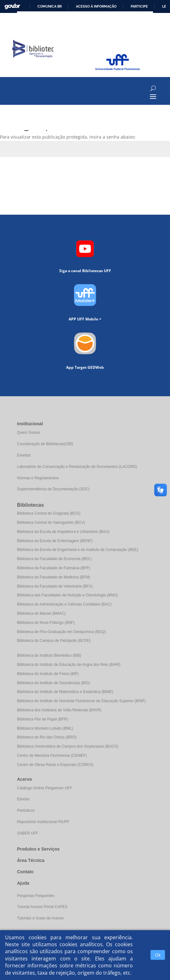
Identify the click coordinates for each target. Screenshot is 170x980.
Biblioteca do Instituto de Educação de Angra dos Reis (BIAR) (69, 665)
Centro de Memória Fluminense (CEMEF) (52, 756)
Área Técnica (31, 860)
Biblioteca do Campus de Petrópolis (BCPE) (54, 641)
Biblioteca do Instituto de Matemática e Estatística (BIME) (65, 692)
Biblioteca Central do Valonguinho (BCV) (51, 523)
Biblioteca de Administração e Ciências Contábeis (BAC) (64, 604)
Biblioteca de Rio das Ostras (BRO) (47, 737)
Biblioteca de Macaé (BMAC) (41, 613)
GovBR (12, 6)
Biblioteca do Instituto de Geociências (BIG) (54, 683)
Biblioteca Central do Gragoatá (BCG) (49, 513)
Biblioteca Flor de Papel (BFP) (42, 719)
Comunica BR (50, 6)
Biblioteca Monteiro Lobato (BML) (45, 728)
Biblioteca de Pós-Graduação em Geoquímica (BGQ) (61, 632)
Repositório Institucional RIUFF (43, 822)
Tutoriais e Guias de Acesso (40, 918)
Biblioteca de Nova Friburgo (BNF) (46, 623)
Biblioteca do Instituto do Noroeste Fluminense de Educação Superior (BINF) (81, 701)
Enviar (154, 172)
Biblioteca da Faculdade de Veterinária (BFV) (55, 586)
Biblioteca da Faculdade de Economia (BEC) (54, 559)
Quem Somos (28, 433)
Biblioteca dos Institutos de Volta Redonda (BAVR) (59, 710)
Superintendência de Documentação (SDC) (53, 489)
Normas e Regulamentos (38, 478)
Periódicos (26, 810)
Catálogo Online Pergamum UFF (45, 788)
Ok (158, 955)
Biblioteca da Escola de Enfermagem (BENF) (55, 541)
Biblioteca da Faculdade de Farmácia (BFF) (54, 568)
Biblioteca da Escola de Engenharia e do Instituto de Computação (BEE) (78, 550)
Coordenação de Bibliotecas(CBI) (45, 444)
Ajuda (23, 883)
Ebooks (23, 799)
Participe (139, 6)
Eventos (24, 455)
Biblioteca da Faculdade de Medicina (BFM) (54, 577)
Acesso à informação (96, 6)
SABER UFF (28, 833)
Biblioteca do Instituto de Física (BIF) (48, 674)
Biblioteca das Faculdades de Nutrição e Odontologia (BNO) (67, 595)
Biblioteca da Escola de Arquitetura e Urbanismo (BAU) (63, 532)
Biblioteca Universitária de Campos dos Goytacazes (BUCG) (68, 746)
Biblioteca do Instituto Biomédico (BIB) (49, 655)
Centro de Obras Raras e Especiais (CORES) (55, 765)
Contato (25, 872)
